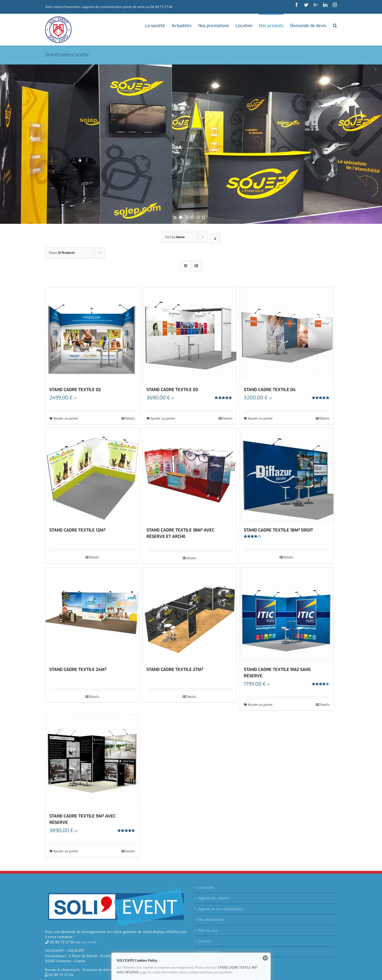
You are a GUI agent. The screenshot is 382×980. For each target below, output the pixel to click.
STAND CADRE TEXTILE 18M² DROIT (278, 530)
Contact (204, 941)
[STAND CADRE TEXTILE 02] (92, 334)
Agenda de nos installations (221, 909)
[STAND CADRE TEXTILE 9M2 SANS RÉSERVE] (287, 614)
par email (89, 942)
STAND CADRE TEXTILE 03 (172, 390)
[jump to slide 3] (192, 217)
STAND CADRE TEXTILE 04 (270, 390)
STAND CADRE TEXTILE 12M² (77, 530)
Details (130, 418)
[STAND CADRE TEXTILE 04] (287, 334)
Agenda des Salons (214, 898)
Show (62, 253)
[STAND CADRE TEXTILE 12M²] (92, 475)
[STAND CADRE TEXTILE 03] (189, 334)
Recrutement (209, 952)
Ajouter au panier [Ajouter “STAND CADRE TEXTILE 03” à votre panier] (163, 418)
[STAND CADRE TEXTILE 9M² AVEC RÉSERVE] (92, 761)
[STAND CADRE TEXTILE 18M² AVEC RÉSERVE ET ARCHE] (189, 475)
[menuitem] (158, 25)
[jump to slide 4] (198, 217)
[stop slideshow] (203, 217)
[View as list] (196, 266)
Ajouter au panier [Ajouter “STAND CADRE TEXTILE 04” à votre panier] (260, 418)
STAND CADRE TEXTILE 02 (75, 390)
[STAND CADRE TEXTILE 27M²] (189, 614)
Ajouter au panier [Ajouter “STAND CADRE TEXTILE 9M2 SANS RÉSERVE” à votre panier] (260, 705)
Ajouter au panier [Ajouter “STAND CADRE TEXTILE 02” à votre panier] (66, 418)
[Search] (335, 25)
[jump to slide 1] (181, 217)
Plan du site (208, 930)
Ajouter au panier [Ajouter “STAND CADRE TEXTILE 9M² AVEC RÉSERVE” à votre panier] (66, 851)
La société (206, 887)
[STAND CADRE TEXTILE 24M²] (92, 614)
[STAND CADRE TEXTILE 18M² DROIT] (287, 475)
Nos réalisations (211, 920)
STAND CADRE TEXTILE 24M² (78, 669)
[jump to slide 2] (186, 217)
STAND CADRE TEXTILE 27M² (175, 669)
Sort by (175, 237)
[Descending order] (215, 239)
